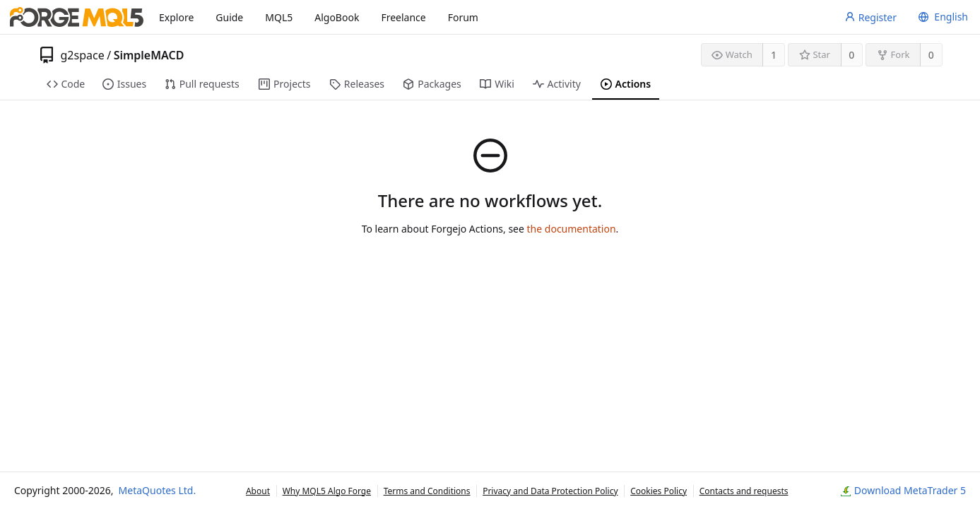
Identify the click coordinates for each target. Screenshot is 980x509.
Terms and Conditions (427, 491)
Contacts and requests (744, 491)
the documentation (572, 229)
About (258, 491)
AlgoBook (337, 17)
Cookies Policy (659, 491)
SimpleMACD (149, 55)
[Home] (77, 17)
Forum (463, 17)
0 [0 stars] (851, 55)
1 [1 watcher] (774, 55)
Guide (229, 17)
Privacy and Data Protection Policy (550, 491)
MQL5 (279, 17)
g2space (83, 55)
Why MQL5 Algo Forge (327, 491)
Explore (176, 17)
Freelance (403, 17)
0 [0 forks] (931, 55)
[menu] (941, 17)
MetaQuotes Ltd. (158, 490)
